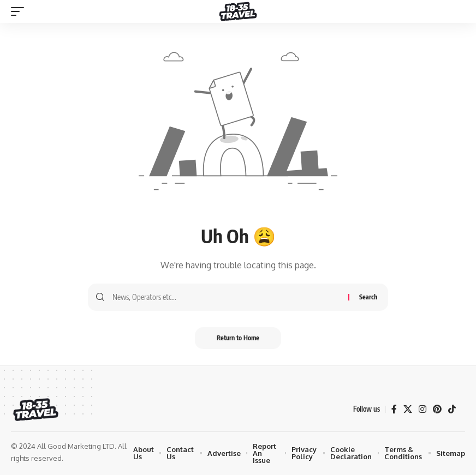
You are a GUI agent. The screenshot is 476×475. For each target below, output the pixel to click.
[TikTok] (452, 409)
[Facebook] (394, 409)
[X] (408, 409)
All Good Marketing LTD (76, 446)
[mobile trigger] (20, 11)
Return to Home (238, 338)
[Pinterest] (437, 409)
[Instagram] (423, 409)
